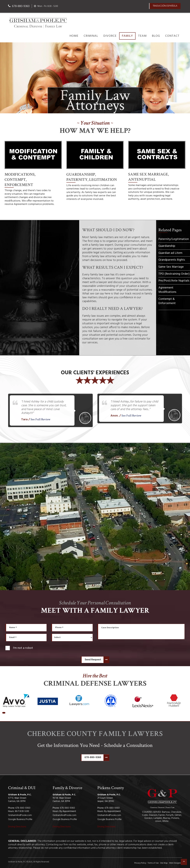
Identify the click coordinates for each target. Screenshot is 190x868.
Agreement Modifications (167, 290)
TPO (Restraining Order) (174, 274)
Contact (172, 36)
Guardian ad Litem (170, 253)
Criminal (91, 36)
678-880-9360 (97, 758)
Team (142, 36)
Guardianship (167, 246)
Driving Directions (17, 827)
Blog (156, 36)
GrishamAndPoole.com (20, 815)
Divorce (110, 36)
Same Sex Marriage (171, 267)
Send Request (97, 660)
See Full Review (41, 419)
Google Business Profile (20, 819)
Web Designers (176, 863)
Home (74, 36)
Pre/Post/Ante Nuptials (174, 281)
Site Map (164, 863)
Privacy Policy (140, 863)
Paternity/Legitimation (174, 239)
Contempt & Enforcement (167, 301)
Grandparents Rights (172, 260)
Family (127, 36)
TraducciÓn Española (165, 6)
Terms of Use (153, 863)
